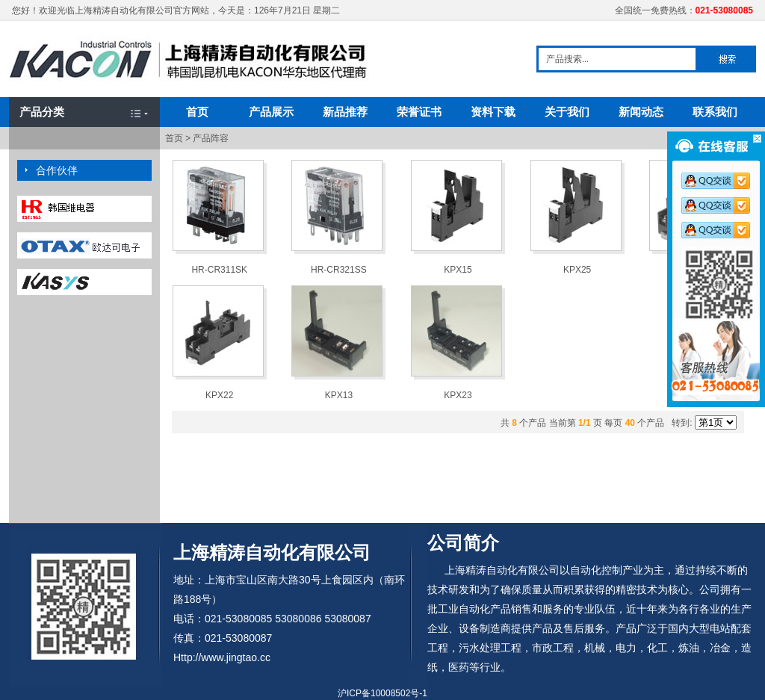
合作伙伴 (57, 170)
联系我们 (715, 112)
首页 (197, 112)
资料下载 (493, 112)
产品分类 (42, 112)
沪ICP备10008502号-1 (382, 693)
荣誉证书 (419, 112)
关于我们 (567, 112)
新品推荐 (345, 112)
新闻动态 (641, 112)
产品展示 (271, 112)
